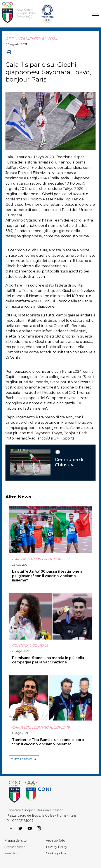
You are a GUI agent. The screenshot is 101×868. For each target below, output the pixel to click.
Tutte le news (22, 759)
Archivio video (15, 847)
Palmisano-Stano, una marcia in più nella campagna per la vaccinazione (48, 660)
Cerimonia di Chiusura (69, 462)
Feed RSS (12, 853)
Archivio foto (56, 841)
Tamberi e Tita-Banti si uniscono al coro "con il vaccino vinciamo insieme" (48, 742)
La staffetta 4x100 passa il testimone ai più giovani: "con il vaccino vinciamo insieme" (48, 576)
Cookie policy (56, 853)
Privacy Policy (57, 847)
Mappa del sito (16, 841)
